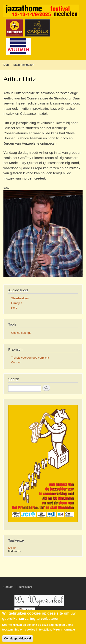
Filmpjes (17, 303)
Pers (14, 308)
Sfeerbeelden (20, 298)
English (12, 548)
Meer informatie (64, 632)
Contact (16, 362)
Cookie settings (21, 333)
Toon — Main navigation (18, 65)
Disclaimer (26, 587)
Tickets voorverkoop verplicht (30, 358)
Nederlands (14, 551)
